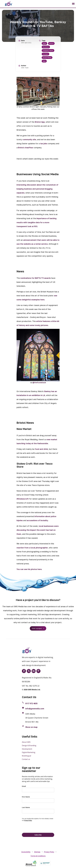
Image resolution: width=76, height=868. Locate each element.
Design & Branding (29, 745)
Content (45, 54)
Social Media (47, 58)
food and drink (41, 449)
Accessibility (26, 852)
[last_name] (38, 811)
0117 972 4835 (31, 703)
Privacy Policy (49, 852)
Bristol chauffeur (26, 148)
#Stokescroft (23, 499)
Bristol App (40, 122)
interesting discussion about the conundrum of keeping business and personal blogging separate (37, 189)
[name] (38, 801)
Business (46, 47)
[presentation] (37, 827)
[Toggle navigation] (73, 4)
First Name (26, 797)
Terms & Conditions (38, 856)
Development (27, 749)
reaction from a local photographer (32, 548)
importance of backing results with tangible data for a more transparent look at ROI (37, 222)
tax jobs (44, 143)
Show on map (31, 727)
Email (24, 786)
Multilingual (26, 756)
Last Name (26, 807)
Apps (44, 43)
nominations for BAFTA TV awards (36, 278)
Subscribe (38, 835)
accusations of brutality (37, 520)
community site (29, 139)
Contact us (26, 759)
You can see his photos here (29, 569)
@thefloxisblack (39, 383)
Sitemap (37, 852)
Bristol (51, 43)
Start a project (37, 628)
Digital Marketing (29, 752)
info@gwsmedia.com (35, 709)
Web (44, 61)
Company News (48, 51)
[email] (38, 790)
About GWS (26, 742)
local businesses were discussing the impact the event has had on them (38, 530)
